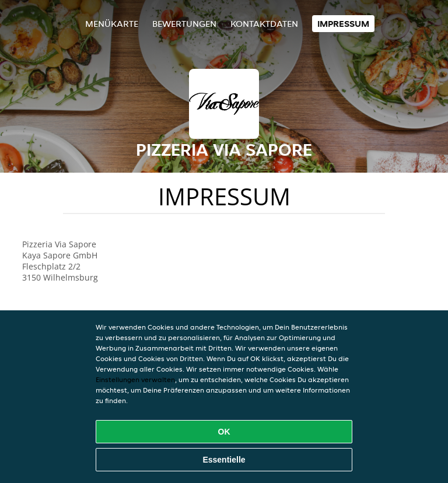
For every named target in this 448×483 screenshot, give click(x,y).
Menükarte (112, 24)
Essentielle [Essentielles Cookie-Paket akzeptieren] (224, 460)
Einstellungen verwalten (135, 379)
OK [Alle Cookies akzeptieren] (224, 432)
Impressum (343, 24)
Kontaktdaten (264, 24)
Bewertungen (184, 24)
